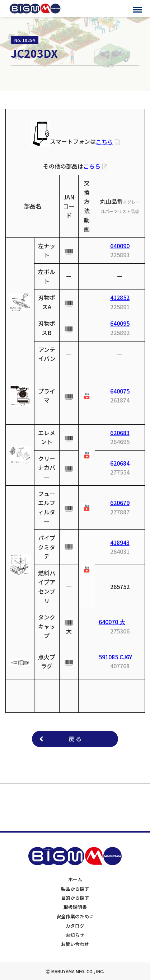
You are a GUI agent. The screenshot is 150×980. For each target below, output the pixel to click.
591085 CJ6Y (115, 657)
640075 (120, 391)
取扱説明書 (75, 907)
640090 (120, 246)
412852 (120, 297)
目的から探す (75, 898)
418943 (120, 542)
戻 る (75, 739)
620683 (120, 433)
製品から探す (75, 889)
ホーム (75, 879)
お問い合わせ (75, 944)
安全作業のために (75, 916)
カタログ (75, 926)
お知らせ (75, 935)
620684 (120, 463)
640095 (120, 323)
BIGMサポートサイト (35, 9)
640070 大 (112, 622)
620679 (120, 503)
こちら (104, 142)
